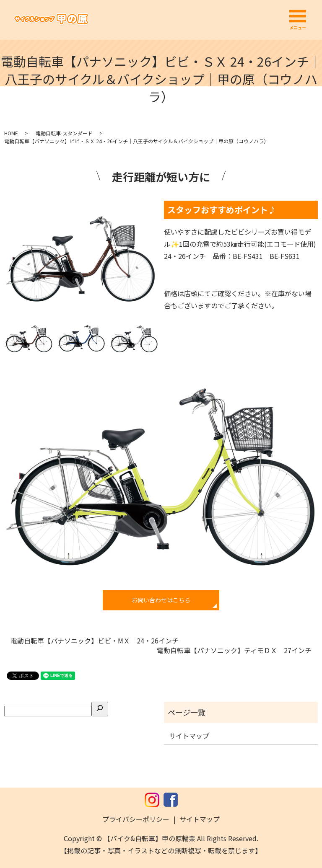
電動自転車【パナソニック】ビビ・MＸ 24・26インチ (95, 641)
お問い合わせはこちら (161, 600)
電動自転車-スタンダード (64, 133)
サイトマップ (189, 736)
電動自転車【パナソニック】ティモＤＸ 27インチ (234, 650)
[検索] (100, 709)
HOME (11, 133)
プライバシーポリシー (136, 819)
